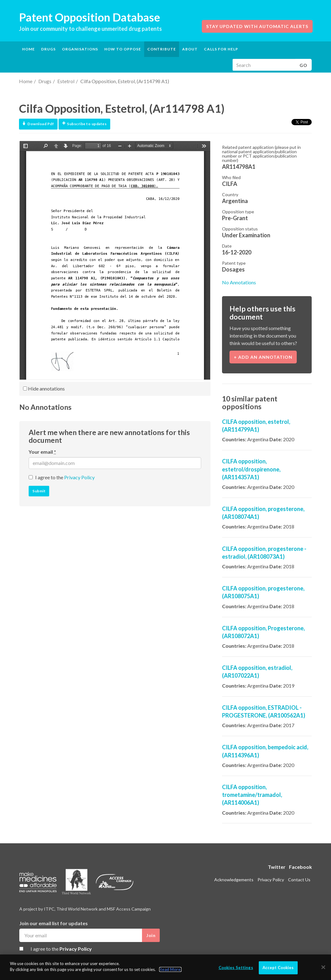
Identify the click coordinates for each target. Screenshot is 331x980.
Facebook (300, 867)
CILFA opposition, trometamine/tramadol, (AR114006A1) (252, 795)
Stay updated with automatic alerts (257, 26)
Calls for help (221, 49)
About (190, 49)
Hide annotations (44, 388)
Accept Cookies (278, 968)
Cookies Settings (236, 968)
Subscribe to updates (84, 124)
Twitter (277, 867)
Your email (42, 452)
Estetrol (66, 81)
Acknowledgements (234, 880)
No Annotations (239, 282)
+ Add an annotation (263, 357)
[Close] (323, 967)
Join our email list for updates (54, 923)
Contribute (162, 49)
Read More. (170, 969)
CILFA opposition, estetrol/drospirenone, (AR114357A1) (251, 469)
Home (28, 49)
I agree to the (65, 477)
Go (303, 65)
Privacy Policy (79, 477)
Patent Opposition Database (90, 17)
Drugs (45, 81)
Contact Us (299, 880)
